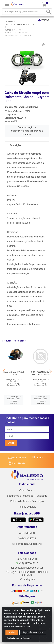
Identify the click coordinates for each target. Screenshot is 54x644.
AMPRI (14, 121)
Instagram (27, 579)
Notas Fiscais (17, 463)
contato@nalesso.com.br (27, 568)
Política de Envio (27, 507)
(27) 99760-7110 (27, 563)
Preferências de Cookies (19, 638)
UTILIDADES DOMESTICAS (27, 544)
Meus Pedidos (17, 458)
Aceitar (12, 632)
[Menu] (7, 4)
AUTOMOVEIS (27, 533)
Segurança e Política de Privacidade (27, 496)
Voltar (44, 20)
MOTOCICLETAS (27, 539)
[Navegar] (3, 371)
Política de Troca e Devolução (27, 501)
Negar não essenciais (33, 632)
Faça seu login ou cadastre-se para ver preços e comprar (27, 131)
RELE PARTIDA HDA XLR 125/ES (14, 373)
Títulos (37, 458)
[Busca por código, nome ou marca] (24, 12)
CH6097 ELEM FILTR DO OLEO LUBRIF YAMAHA (41, 373)
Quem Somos (27, 490)
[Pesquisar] (49, 12)
